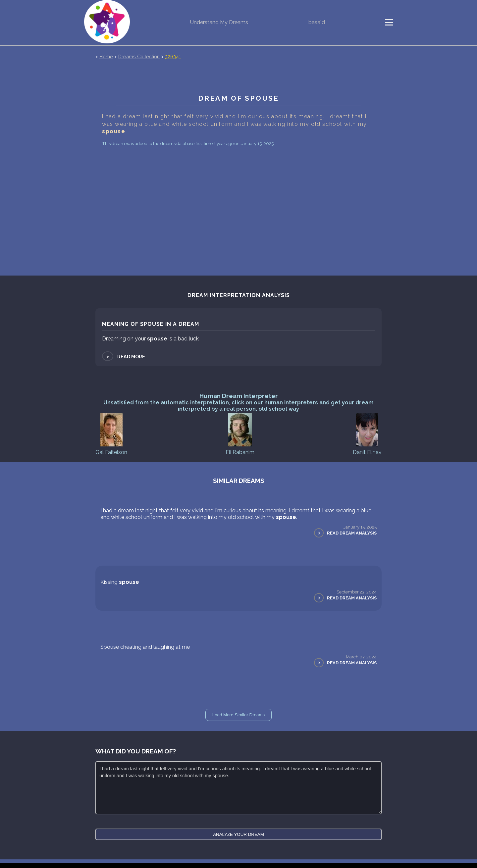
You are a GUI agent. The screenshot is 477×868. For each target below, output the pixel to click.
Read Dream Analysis (352, 533)
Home (106, 56)
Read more (124, 357)
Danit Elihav (367, 434)
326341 (173, 56)
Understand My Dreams (219, 22)
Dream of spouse (238, 98)
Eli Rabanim (240, 434)
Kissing (120, 582)
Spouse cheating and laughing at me (145, 647)
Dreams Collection (139, 56)
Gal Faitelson (111, 434)
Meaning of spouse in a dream (151, 324)
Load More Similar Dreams (239, 715)
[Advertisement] (238, 198)
